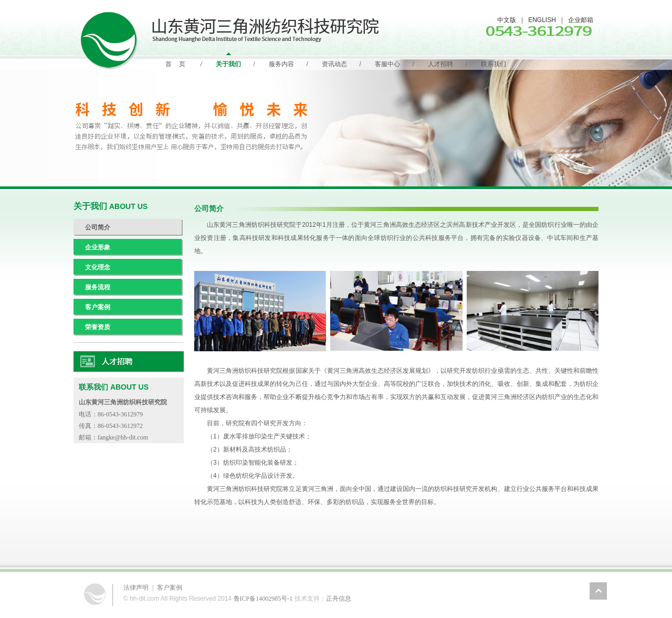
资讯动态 (334, 64)
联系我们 (493, 64)
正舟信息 (339, 599)
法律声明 (136, 588)
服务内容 (281, 64)
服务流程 (98, 287)
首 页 (175, 64)
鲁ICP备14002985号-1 (263, 599)
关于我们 (228, 64)
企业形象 (98, 247)
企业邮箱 (581, 20)
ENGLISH (542, 20)
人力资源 (129, 362)
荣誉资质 (98, 327)
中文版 (507, 20)
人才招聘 (440, 64)
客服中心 (387, 64)
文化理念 (98, 267)
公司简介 (98, 227)
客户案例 (98, 307)
